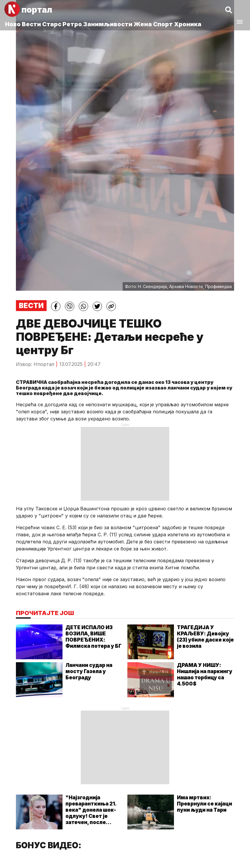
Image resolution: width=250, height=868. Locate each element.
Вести (31, 24)
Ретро (72, 24)
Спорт (163, 24)
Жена (143, 24)
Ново (13, 24)
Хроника (188, 24)
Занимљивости (108, 24)
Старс (52, 24)
